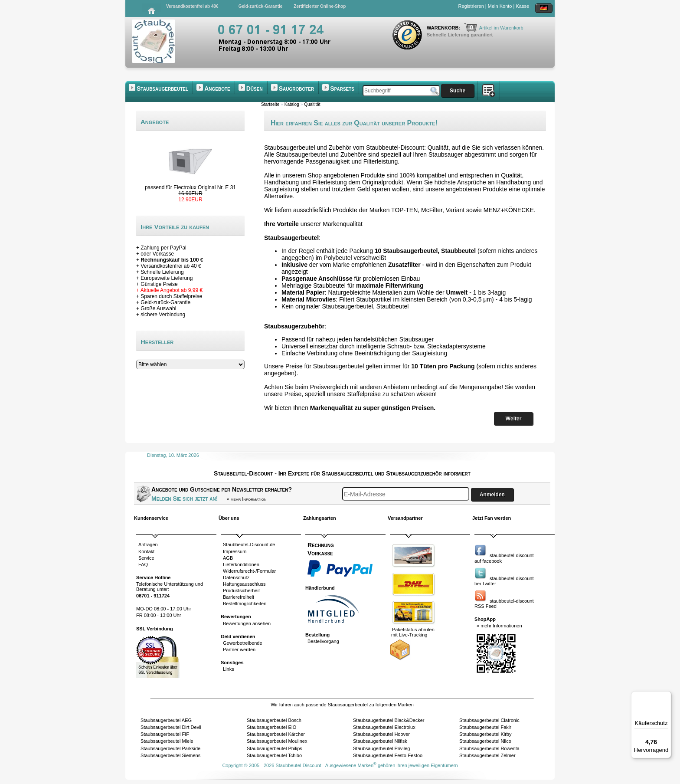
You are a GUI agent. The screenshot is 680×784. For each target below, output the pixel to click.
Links (229, 669)
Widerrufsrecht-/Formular (249, 571)
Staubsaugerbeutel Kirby (485, 734)
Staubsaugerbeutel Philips (275, 748)
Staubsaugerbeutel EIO (271, 727)
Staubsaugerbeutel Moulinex (277, 741)
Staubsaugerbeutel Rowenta (489, 748)
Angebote (217, 89)
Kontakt (146, 551)
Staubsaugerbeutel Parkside (170, 748)
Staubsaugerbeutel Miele (167, 741)
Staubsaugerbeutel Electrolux (384, 727)
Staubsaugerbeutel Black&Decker (389, 720)
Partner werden (239, 650)
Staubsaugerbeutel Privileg (381, 748)
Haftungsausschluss (244, 584)
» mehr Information (246, 499)
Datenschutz (236, 577)
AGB (228, 558)
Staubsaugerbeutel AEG (166, 720)
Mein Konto (500, 6)
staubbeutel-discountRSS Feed (504, 604)
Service (146, 558)
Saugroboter (297, 89)
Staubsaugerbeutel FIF (165, 734)
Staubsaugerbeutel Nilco (485, 741)
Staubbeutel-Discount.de (249, 545)
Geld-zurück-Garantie (261, 6)
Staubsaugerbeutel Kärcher (276, 734)
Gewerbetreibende (243, 643)
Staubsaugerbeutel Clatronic (489, 720)
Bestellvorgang (323, 641)
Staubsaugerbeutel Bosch (274, 720)
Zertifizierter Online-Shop (320, 6)
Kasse (522, 6)
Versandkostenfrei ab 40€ (192, 6)
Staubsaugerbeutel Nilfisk (380, 741)
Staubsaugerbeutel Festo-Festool (388, 755)
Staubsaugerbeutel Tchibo (274, 755)
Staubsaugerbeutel (162, 89)
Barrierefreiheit (239, 597)
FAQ (143, 564)
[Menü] (666, 696)
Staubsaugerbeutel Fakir (485, 727)
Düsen (255, 89)
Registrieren (471, 6)
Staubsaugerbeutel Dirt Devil (171, 727)
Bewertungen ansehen (247, 623)
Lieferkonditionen (241, 564)
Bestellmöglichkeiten (245, 604)
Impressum (235, 551)
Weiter (513, 419)
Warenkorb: (444, 28)
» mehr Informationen (499, 626)
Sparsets (342, 89)
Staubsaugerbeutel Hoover (381, 734)
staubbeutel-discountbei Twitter (504, 581)
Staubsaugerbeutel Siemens (170, 755)
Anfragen (148, 545)
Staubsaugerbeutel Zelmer (487, 755)
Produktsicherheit (241, 590)
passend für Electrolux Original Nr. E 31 (190, 187)
